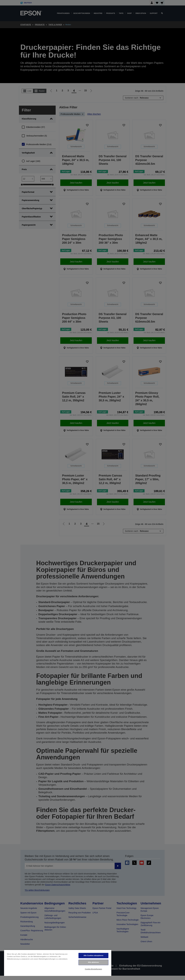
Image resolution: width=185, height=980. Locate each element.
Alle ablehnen (93, 962)
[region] (58, 963)
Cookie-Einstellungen (93, 969)
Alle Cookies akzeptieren (93, 955)
